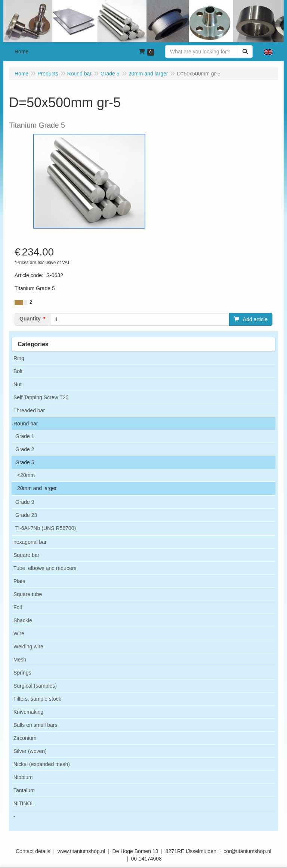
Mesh (20, 660)
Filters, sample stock (37, 699)
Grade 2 (25, 449)
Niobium (23, 777)
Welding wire (28, 647)
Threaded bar (29, 410)
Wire (19, 633)
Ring (19, 358)
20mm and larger (37, 488)
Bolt (18, 371)
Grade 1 (25, 436)
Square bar (26, 555)
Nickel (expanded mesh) (42, 764)
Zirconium (25, 738)
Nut (18, 384)
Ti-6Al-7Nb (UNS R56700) (46, 528)
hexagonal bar (30, 542)
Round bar (26, 424)
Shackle (23, 620)
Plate (19, 581)
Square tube (28, 594)
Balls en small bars (36, 725)
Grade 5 (25, 462)
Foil (18, 607)
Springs (22, 673)
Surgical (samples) (35, 686)
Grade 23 (26, 515)
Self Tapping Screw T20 (41, 397)
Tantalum (24, 790)
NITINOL (24, 803)
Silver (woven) (30, 751)
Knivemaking (28, 712)
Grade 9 (25, 502)
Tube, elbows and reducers (45, 568)
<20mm (26, 475)
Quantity (30, 319)
